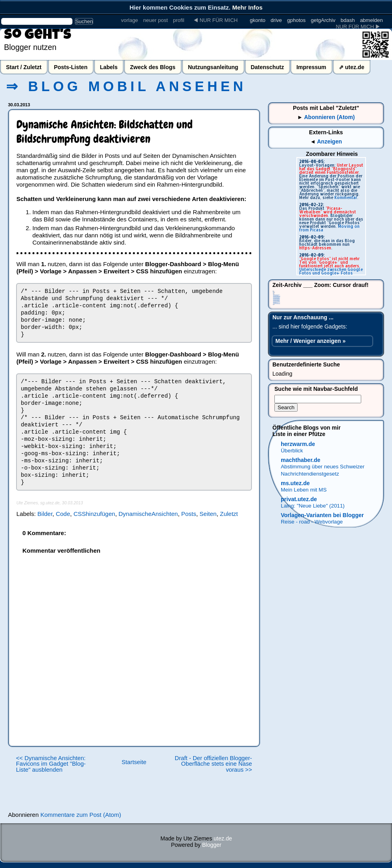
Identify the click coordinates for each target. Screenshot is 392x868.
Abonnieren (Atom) (329, 117)
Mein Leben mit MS (304, 490)
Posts (189, 514)
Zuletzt (229, 514)
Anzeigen (330, 141)
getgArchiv (323, 20)
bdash (347, 20)
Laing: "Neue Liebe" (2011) (313, 506)
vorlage (129, 20)
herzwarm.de (298, 444)
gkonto (258, 20)
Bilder (45, 514)
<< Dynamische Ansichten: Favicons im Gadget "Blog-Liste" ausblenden (51, 764)
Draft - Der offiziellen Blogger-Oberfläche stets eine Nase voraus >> (213, 764)
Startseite (134, 762)
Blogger (212, 845)
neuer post (155, 20)
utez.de (223, 838)
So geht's (38, 36)
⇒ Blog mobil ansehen (126, 86)
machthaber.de (301, 460)
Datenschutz (267, 67)
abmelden (371, 20)
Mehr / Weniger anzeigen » (311, 341)
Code (63, 514)
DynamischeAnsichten (148, 514)
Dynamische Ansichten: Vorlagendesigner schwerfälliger (277, 304)
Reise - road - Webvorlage (312, 522)
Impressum (311, 67)
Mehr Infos (247, 7)
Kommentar (346, 197)
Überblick (292, 451)
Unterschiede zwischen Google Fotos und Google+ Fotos (331, 271)
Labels (109, 67)
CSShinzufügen (94, 514)
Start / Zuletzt (24, 67)
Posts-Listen (71, 67)
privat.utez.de (299, 499)
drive (276, 20)
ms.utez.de (295, 483)
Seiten (208, 514)
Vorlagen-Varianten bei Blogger (322, 515)
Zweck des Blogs (153, 67)
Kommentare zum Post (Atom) (81, 815)
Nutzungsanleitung (213, 67)
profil (179, 20)
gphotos (296, 20)
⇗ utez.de (352, 67)
